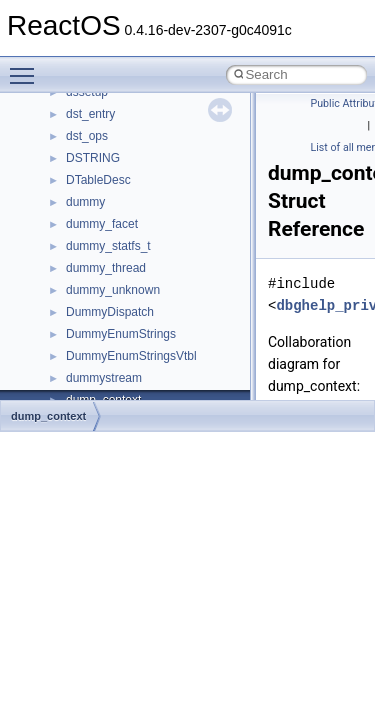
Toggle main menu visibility (27, 67)
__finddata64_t (105, 344)
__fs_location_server (121, 388)
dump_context (48, 416)
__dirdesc (92, 190)
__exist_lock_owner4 (122, 278)
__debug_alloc (105, 124)
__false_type (100, 300)
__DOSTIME (100, 234)
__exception (98, 256)
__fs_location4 (104, 366)
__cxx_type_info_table (125, 102)
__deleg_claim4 (108, 146)
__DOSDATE (101, 212)
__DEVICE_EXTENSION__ (139, 168)
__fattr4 (86, 322)
